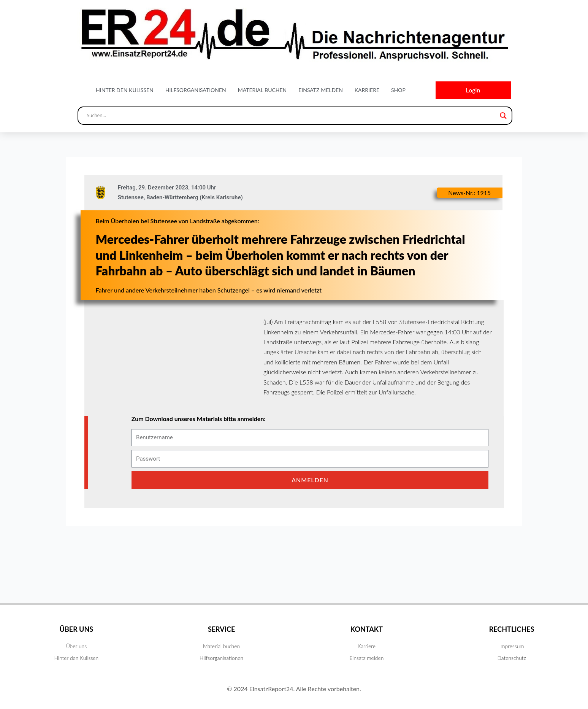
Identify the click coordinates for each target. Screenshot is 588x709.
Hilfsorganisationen (196, 90)
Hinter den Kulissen (125, 90)
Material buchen (262, 90)
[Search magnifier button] (503, 116)
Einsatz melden (321, 90)
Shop (398, 90)
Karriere (367, 90)
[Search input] (292, 116)
